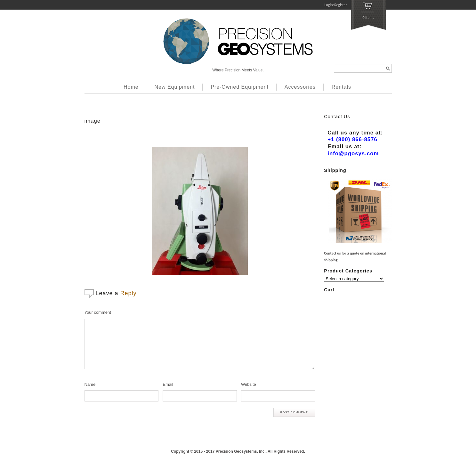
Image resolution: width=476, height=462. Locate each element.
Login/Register (336, 5)
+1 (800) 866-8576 (352, 139)
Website (249, 384)
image (93, 121)
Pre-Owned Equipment (240, 87)
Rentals (341, 87)
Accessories (300, 87)
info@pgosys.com (353, 154)
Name (90, 384)
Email (168, 384)
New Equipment (174, 87)
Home (131, 87)
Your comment (98, 312)
